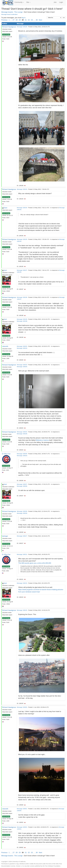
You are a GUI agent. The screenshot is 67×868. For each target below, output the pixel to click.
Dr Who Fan (6, 454)
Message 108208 (22, 511)
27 (14, 20)
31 (26, 20)
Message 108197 (22, 270)
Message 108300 (22, 707)
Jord (5, 270)
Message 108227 (22, 536)
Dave (5, 208)
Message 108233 (22, 583)
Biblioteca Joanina (42, 440)
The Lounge (18, 12)
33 (32, 20)
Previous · (5, 20)
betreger (5, 536)
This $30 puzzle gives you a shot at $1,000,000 (35, 563)
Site (28, 2)
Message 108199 (22, 319)
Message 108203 (22, 365)
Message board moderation (9, 14)
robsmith (5, 346)
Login (61, 2)
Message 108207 (22, 484)
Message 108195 (22, 239)
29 (20, 20)
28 (17, 20)
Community (19, 2)
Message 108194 (22, 208)
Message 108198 (22, 297)
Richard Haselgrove (9, 27)
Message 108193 (22, 189)
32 (29, 20)
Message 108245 (22, 610)
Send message (6, 35)
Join (55, 2)
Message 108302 (22, 827)
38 (37, 20)
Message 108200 (22, 346)
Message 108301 (22, 809)
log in (24, 18)
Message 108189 (22, 27)
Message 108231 (22, 554)
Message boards (7, 12)
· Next (40, 20)
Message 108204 (22, 432)
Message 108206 (22, 454)
